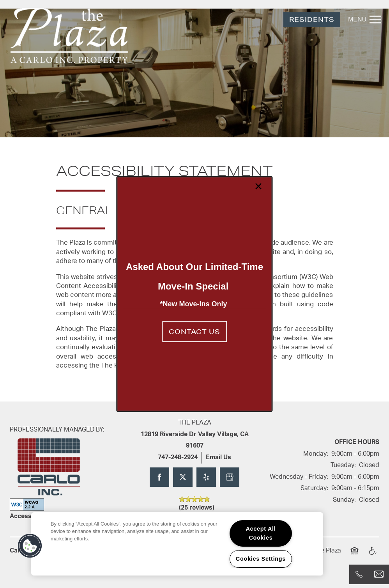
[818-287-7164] (359, 574)
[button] (194, 332)
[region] (177, 544)
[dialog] (194, 294)
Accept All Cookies (261, 533)
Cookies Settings (261, 559)
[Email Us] (379, 574)
